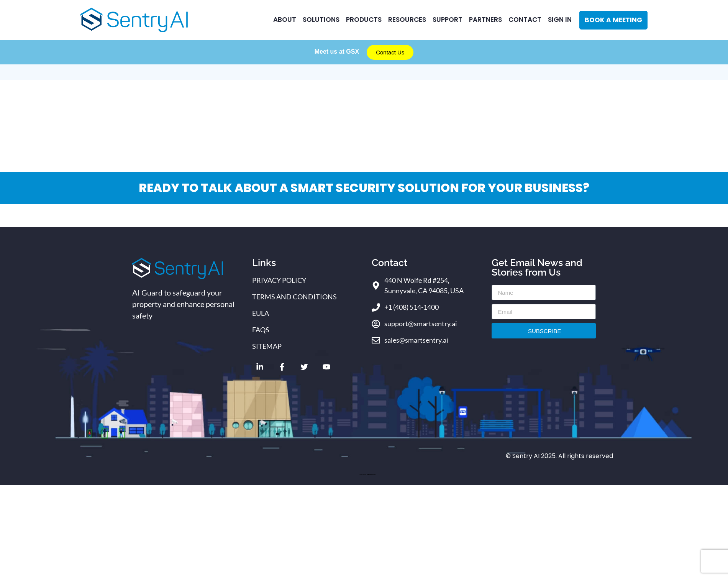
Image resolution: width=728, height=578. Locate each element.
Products (364, 20)
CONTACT (525, 20)
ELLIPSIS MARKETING (367, 475)
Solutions (321, 20)
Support (448, 20)
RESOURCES (407, 20)
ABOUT (285, 20)
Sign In (560, 20)
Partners (485, 20)
